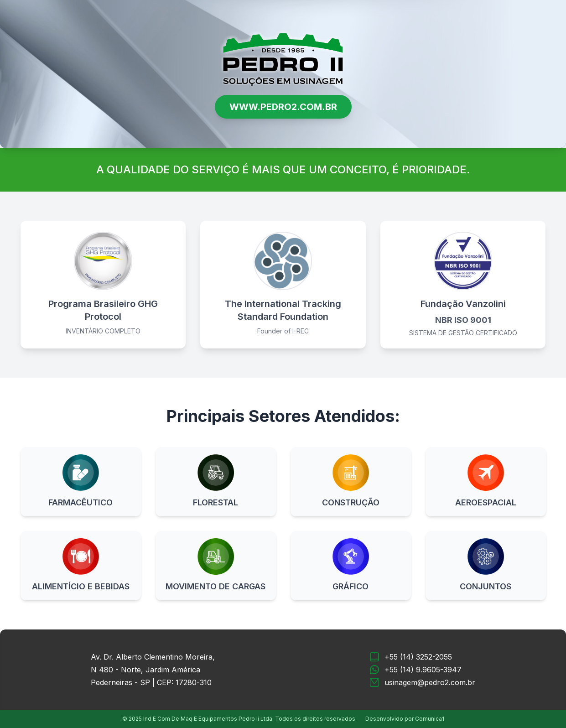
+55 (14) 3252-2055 (418, 657)
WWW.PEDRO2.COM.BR (283, 107)
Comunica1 (430, 719)
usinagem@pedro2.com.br (430, 682)
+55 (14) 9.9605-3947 (423, 670)
